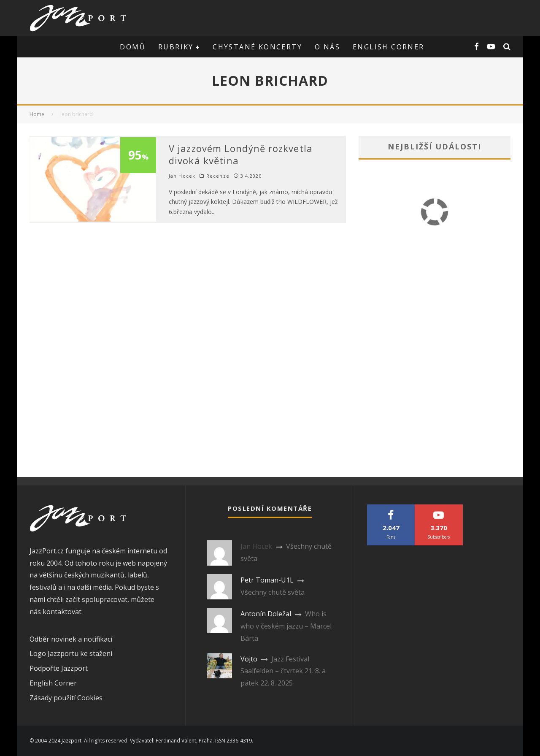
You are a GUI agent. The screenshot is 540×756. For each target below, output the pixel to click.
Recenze (218, 176)
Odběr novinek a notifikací (71, 639)
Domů (133, 47)
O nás (327, 47)
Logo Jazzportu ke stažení (71, 653)
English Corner (53, 683)
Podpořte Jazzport (59, 668)
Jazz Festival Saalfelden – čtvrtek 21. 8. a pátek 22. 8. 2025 (283, 671)
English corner (389, 47)
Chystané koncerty (257, 47)
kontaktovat (62, 612)
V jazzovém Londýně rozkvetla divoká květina (241, 154)
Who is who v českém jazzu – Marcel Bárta (286, 626)
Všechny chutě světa (273, 592)
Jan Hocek (182, 176)
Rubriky (176, 47)
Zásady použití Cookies (66, 698)
